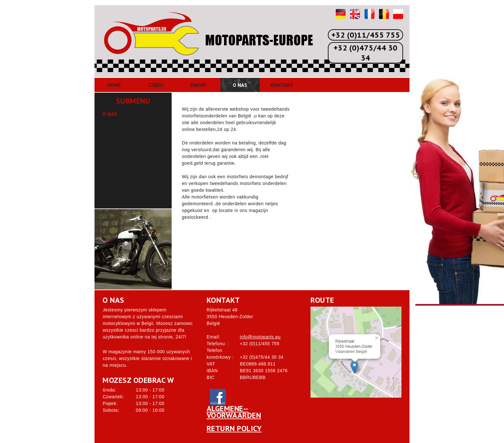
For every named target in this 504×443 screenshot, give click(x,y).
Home (114, 85)
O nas (240, 85)
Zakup (198, 85)
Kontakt (282, 85)
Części (156, 85)
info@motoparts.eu (260, 337)
